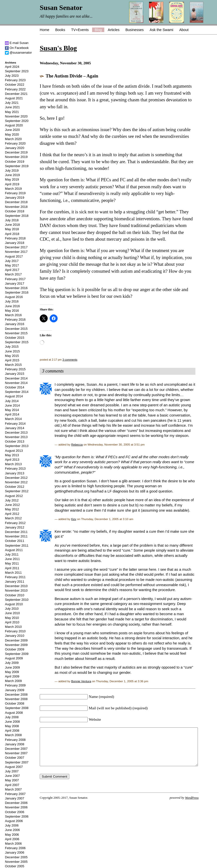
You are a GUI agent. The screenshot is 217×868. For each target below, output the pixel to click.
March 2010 (13, 627)
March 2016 (13, 315)
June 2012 (12, 505)
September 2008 (17, 708)
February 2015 (15, 369)
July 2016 (12, 301)
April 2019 (12, 184)
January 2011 (15, 582)
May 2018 (12, 229)
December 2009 (16, 640)
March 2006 (13, 844)
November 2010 (16, 590)
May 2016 (12, 311)
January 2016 (15, 324)
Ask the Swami (162, 30)
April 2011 (12, 568)
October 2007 (15, 758)
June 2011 (12, 559)
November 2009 (16, 645)
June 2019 (12, 175)
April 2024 (12, 67)
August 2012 (14, 496)
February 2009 (15, 685)
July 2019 (12, 170)
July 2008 (12, 717)
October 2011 (15, 541)
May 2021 (12, 112)
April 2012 (12, 514)
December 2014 (16, 378)
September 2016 (17, 292)
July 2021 (12, 103)
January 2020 (15, 148)
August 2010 (14, 604)
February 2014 (15, 424)
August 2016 (14, 297)
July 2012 (12, 500)
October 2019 (15, 162)
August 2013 (14, 451)
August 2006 (14, 821)
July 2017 (12, 261)
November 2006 (16, 807)
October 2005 (15, 866)
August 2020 (14, 125)
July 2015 (12, 347)
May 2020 (12, 134)
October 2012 (15, 487)
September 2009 (17, 654)
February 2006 (15, 848)
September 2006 (17, 816)
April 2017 (12, 270)
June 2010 (12, 613)
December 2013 (16, 433)
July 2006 (12, 825)
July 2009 (12, 663)
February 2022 (15, 89)
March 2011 (13, 573)
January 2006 (15, 852)
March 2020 (13, 139)
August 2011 (14, 550)
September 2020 (17, 121)
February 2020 (15, 143)
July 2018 (12, 220)
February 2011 (15, 577)
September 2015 (17, 342)
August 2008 (14, 713)
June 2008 (12, 722)
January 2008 (15, 744)
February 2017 (15, 279)
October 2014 (15, 387)
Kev (74, 519)
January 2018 (15, 243)
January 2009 (15, 690)
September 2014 (17, 392)
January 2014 (15, 428)
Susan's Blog (58, 48)
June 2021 (12, 107)
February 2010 (15, 631)
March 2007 (13, 789)
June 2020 (12, 130)
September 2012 (17, 491)
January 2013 (15, 473)
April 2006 (12, 839)
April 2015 (12, 360)
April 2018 (12, 234)
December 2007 (16, 749)
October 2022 (15, 85)
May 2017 (12, 265)
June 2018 (12, 225)
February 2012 (15, 523)
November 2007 (16, 753)
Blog (98, 30)
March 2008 (13, 735)
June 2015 (12, 351)
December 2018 (16, 202)
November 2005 (16, 862)
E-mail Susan (17, 43)
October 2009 (15, 649)
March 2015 (13, 365)
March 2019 (13, 189)
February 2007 (15, 794)
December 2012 (16, 478)
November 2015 (16, 333)
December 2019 (16, 152)
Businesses (135, 30)
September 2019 (17, 166)
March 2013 (13, 464)
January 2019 (15, 198)
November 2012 (16, 482)
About (184, 30)
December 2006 (16, 803)
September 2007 (17, 762)
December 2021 (16, 94)
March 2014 (13, 419)
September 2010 (17, 600)
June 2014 (12, 405)
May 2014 (12, 410)
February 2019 (15, 193)
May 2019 (12, 179)
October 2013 (15, 441)
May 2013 (12, 455)
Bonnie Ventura (81, 681)
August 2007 (14, 767)
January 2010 (15, 636)
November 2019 (16, 157)
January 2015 (15, 374)
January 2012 (15, 527)
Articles (114, 30)
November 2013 (16, 437)
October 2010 (15, 595)
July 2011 (12, 554)
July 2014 (12, 401)
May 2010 (12, 618)
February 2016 (15, 320)
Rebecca (77, 444)
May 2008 (12, 726)
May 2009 (12, 672)
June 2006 (12, 830)
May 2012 (12, 509)
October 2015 (15, 338)
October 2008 (15, 703)
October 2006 (15, 812)
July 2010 (12, 609)
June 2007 (12, 776)
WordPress (192, 805)
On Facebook (17, 48)
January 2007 (15, 798)
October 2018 (15, 211)
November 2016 (16, 288)
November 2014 (16, 383)
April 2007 (12, 785)
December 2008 (16, 695)
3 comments (70, 360)
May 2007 (12, 780)
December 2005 (16, 857)
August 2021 (14, 98)
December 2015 (16, 329)
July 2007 (12, 771)
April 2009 (12, 676)
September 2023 (17, 71)
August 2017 (14, 256)
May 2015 (12, 356)
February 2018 (15, 238)
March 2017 (13, 274)
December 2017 (16, 247)
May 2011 (12, 563)
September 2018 (17, 216)
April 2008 (12, 731)
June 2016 (12, 306)
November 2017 (16, 252)
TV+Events (80, 30)
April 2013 (12, 460)
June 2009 (12, 667)
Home (44, 30)
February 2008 (15, 740)
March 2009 (13, 681)
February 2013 (15, 469)
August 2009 (14, 658)
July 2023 (12, 76)
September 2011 (17, 546)
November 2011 (16, 536)
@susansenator (18, 53)
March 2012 (13, 518)
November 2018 (16, 207)
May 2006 (12, 835)
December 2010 (16, 586)
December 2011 (16, 532)
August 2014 (14, 396)
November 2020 (16, 116)
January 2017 (15, 283)
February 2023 (15, 80)
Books (60, 30)
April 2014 (12, 414)
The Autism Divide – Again (72, 76)
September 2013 (17, 446)
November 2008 (16, 699)
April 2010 (12, 622)
